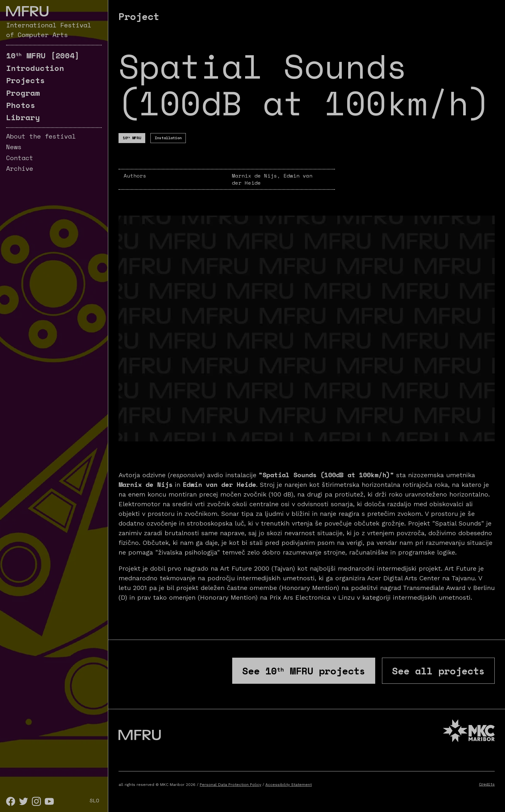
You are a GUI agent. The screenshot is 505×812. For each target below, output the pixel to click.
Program (23, 93)
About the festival (41, 136)
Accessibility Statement (289, 785)
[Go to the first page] (27, 11)
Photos (21, 105)
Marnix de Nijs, (258, 176)
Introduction (35, 68)
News (14, 147)
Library (23, 117)
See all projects (438, 671)
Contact (20, 158)
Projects (25, 80)
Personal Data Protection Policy (230, 785)
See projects (304, 671)
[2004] (43, 55)
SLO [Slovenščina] (94, 800)
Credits (487, 784)
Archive (20, 168)
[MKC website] (469, 732)
